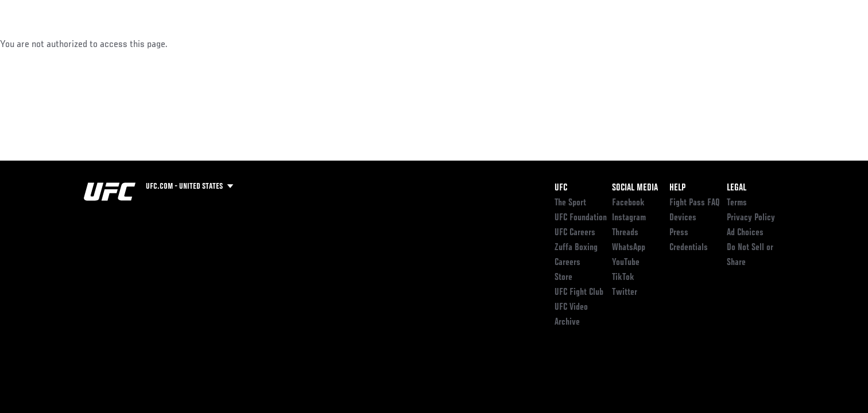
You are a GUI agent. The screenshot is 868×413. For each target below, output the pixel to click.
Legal (737, 188)
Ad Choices (745, 233)
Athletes (171, 44)
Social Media (635, 188)
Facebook (628, 203)
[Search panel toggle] (790, 44)
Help (677, 188)
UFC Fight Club (579, 293)
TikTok (623, 278)
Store (563, 278)
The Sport (570, 203)
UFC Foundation (581, 218)
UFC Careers (575, 233)
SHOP (759, 44)
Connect (607, 44)
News (216, 44)
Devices (683, 218)
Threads (625, 233)
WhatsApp (629, 248)
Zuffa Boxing (708, 44)
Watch (653, 44)
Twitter (625, 293)
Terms (737, 203)
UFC (561, 188)
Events (71, 44)
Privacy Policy (751, 218)
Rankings (120, 44)
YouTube (626, 263)
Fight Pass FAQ (695, 203)
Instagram (629, 218)
